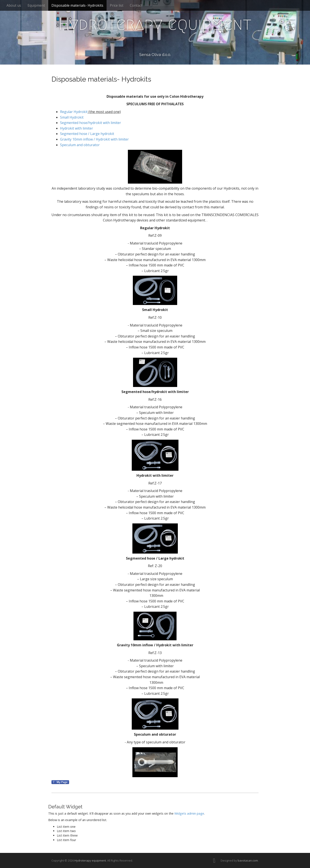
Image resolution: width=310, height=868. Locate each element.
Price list (117, 5)
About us (14, 5)
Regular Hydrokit (74, 112)
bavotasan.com (248, 860)
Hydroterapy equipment (155, 24)
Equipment (36, 5)
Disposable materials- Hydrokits (77, 5)
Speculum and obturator (80, 145)
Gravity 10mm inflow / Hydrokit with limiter (94, 139)
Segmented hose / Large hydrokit (87, 134)
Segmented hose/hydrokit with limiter (91, 123)
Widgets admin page (189, 813)
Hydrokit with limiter (77, 128)
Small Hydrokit (72, 117)
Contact (136, 5)
